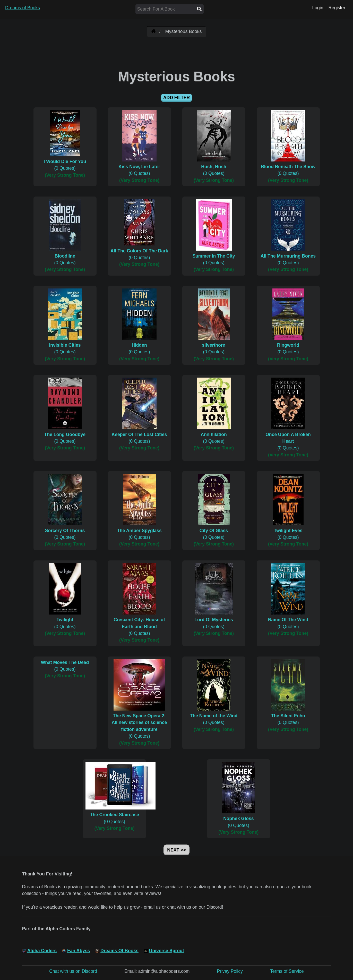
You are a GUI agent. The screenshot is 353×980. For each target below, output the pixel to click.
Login (318, 8)
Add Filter (176, 98)
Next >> (176, 850)
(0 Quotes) (65, 162)
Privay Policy (230, 971)
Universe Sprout (167, 951)
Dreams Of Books (119, 951)
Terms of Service (287, 971)
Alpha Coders (42, 951)
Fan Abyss (79, 951)
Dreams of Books (23, 8)
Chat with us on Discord (73, 971)
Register (337, 8)
